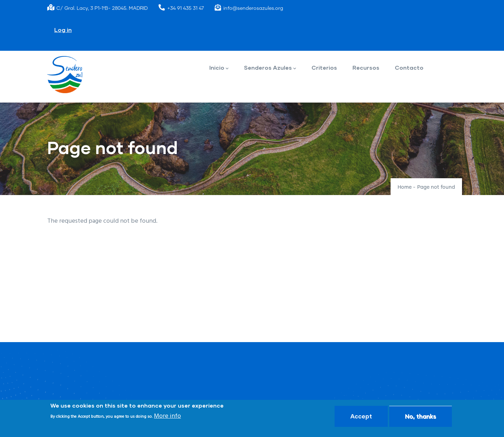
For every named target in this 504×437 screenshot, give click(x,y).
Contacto (409, 67)
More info (167, 416)
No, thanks (421, 416)
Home (405, 187)
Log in (63, 30)
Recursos (366, 67)
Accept (361, 416)
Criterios (324, 67)
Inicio (219, 68)
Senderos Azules (270, 68)
